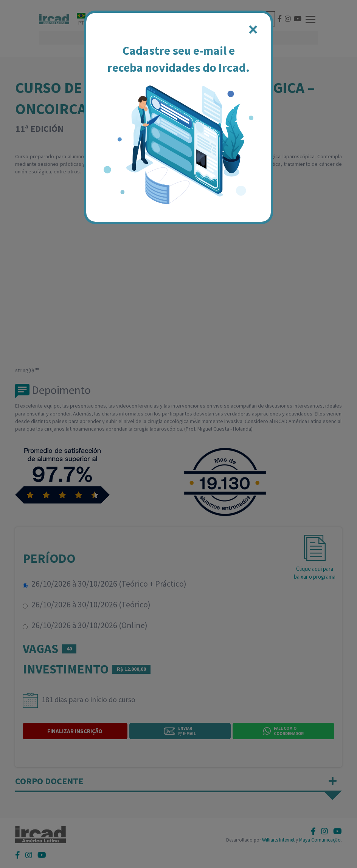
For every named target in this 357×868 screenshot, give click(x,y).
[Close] (253, 29)
